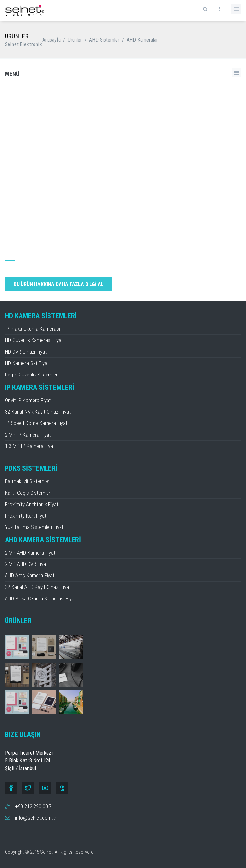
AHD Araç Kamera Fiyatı (30, 575)
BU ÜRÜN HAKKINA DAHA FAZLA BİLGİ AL (59, 284)
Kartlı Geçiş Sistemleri (28, 493)
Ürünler (75, 40)
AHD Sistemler (104, 40)
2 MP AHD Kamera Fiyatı (31, 553)
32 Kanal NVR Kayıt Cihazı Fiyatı (38, 412)
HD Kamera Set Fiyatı (27, 363)
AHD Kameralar (142, 40)
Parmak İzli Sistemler (27, 481)
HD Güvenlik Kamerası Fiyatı (34, 340)
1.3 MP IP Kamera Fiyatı (30, 446)
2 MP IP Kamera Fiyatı (28, 435)
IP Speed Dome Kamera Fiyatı (37, 423)
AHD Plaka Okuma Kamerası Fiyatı (41, 598)
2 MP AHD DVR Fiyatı (27, 564)
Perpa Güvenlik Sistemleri (32, 375)
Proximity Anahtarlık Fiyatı (32, 504)
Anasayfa (51, 40)
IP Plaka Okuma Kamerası (32, 329)
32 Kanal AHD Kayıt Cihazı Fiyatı (38, 587)
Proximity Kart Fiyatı (26, 516)
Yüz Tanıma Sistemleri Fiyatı (35, 527)
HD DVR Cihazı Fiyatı (26, 352)
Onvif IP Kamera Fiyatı (28, 400)
